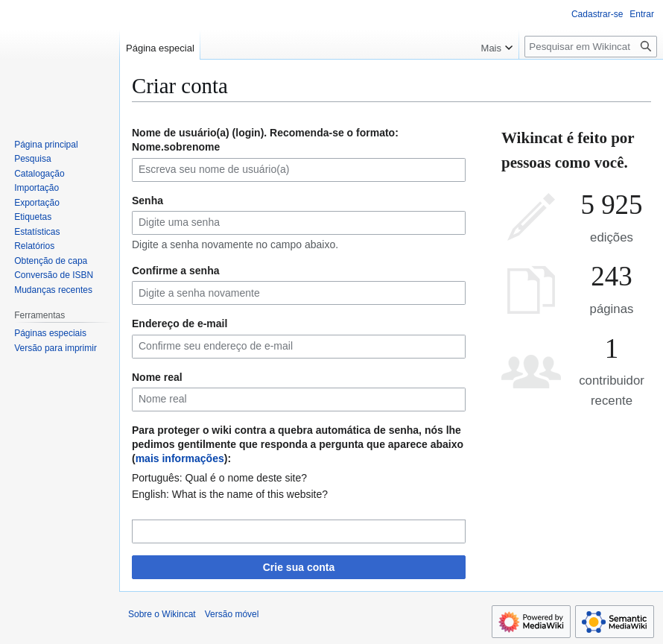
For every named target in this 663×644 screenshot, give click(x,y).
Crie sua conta (299, 567)
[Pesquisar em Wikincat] (591, 47)
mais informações (180, 458)
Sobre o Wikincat (162, 614)
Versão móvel (232, 614)
